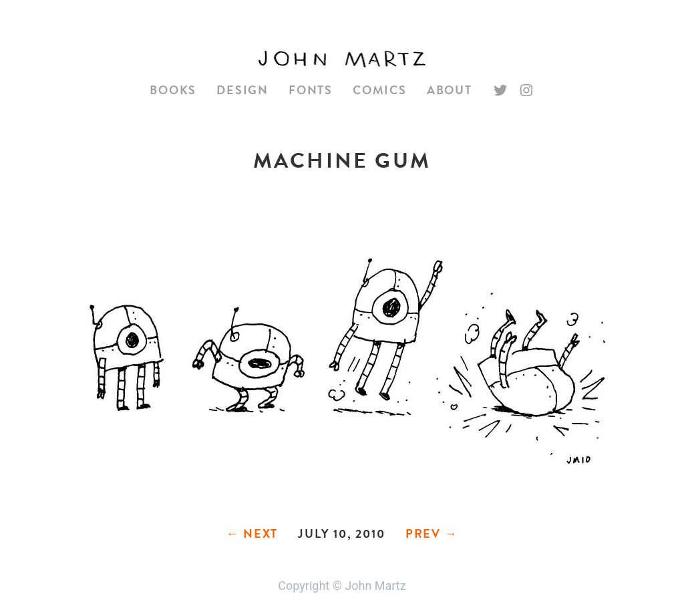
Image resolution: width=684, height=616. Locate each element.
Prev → (432, 533)
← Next (252, 533)
